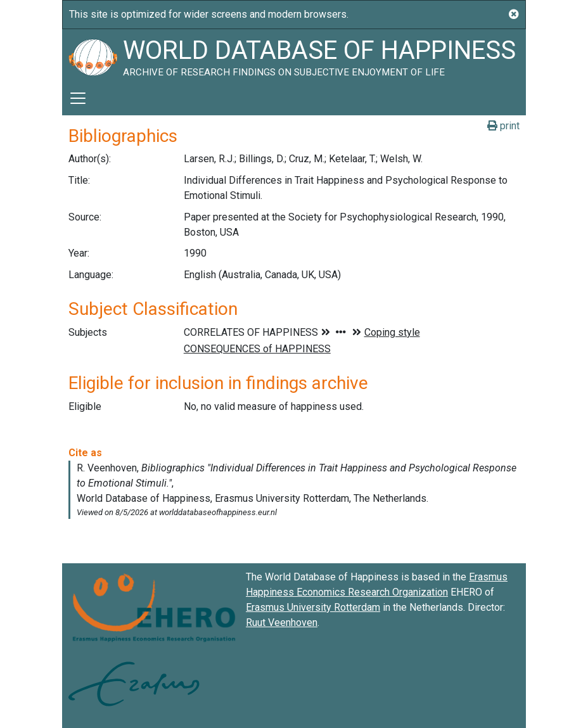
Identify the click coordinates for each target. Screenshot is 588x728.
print (503, 126)
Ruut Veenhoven (282, 623)
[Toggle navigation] (78, 98)
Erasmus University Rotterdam (313, 607)
